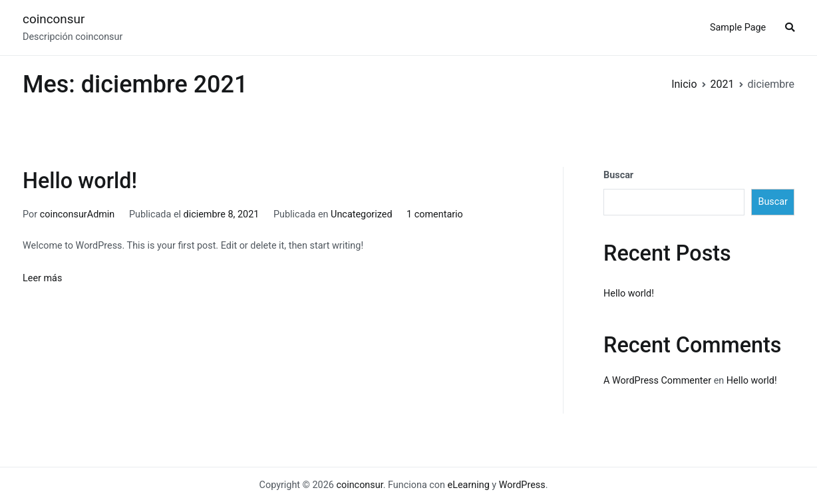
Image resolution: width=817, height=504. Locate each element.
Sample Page (738, 28)
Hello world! (80, 181)
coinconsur (54, 19)
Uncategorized (361, 214)
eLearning (469, 485)
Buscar (618, 175)
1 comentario (435, 214)
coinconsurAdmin (78, 214)
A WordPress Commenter (657, 381)
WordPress (522, 485)
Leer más (42, 278)
